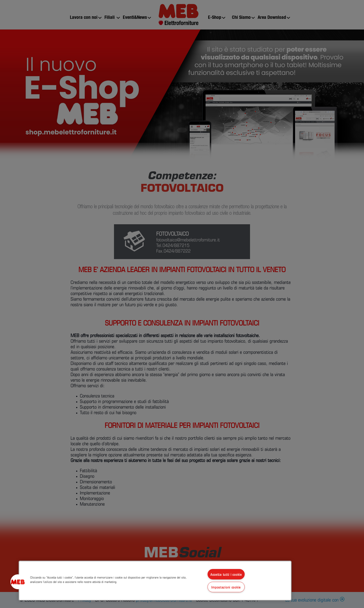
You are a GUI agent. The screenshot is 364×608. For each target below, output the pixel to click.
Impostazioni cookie (226, 587)
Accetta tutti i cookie (226, 574)
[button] (18, 582)
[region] (155, 581)
